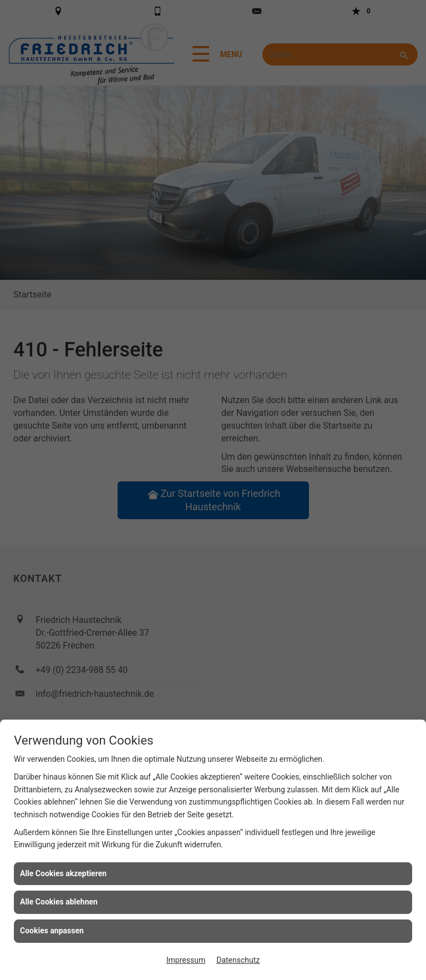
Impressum (186, 960)
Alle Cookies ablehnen (59, 902)
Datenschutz (238, 960)
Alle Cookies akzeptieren (63, 873)
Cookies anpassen (52, 931)
